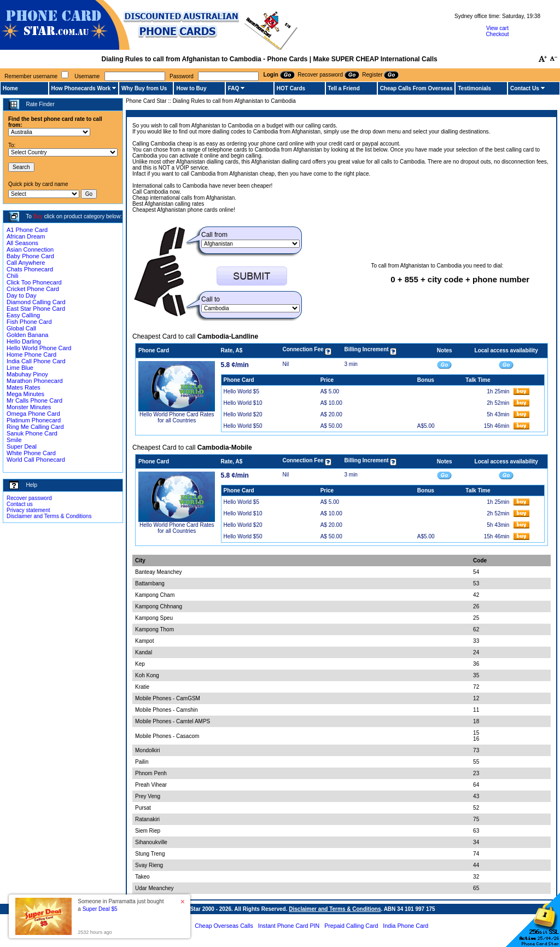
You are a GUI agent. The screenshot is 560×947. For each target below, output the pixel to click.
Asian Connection (30, 249)
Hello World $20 (243, 414)
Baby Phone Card (30, 256)
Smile (14, 440)
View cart (497, 28)
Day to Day (21, 295)
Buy (38, 216)
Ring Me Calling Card (35, 427)
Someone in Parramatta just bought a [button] (121, 905)
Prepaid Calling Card (351, 926)
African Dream (26, 236)
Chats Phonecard (30, 269)
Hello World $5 (241, 391)
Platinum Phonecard (34, 420)
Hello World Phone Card (39, 348)
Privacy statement (28, 510)
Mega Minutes (25, 394)
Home (10, 88)
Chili (12, 276)
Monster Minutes (29, 407)
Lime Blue (20, 368)
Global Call (21, 328)
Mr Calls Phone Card (34, 400)
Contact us (20, 504)
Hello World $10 (243, 403)
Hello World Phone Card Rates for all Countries (177, 417)
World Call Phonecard (36, 460)
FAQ (234, 88)
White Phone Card (31, 453)
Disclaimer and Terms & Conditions (49, 516)
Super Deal (22, 446)
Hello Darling (24, 341)
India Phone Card (406, 926)
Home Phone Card (31, 355)
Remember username (31, 76)
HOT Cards (291, 88)
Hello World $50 (243, 426)
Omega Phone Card (33, 414)
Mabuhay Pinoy (27, 374)
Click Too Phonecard (34, 282)
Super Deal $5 (100, 909)
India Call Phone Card (36, 361)
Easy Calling (23, 315)
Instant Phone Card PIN (289, 926)
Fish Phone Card (29, 322)
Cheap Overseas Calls (224, 926)
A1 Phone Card (27, 230)
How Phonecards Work (81, 88)
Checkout (497, 34)
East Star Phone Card (36, 309)
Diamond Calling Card (36, 302)
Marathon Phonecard (35, 381)
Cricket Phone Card (33, 289)
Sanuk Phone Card (32, 433)
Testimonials (474, 88)
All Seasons (22, 243)
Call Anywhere (26, 263)
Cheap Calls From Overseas (416, 88)
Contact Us (525, 88)
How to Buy (191, 88)
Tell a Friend (344, 88)
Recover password (29, 498)
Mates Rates (24, 387)
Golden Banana (27, 335)
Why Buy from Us (144, 88)
